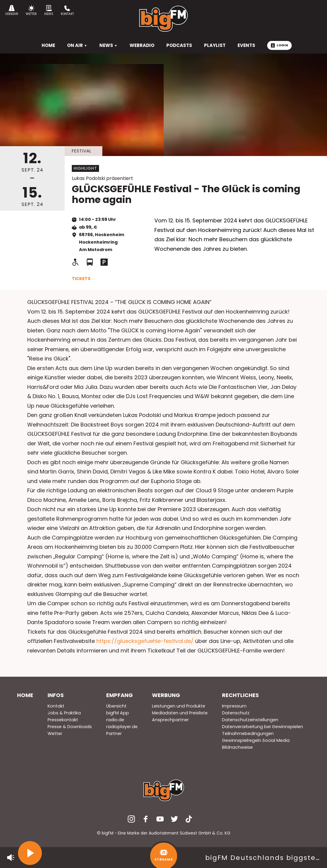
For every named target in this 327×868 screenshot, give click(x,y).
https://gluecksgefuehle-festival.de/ (145, 641)
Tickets (81, 279)
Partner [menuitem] (114, 733)
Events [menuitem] (246, 45)
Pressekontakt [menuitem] (63, 720)
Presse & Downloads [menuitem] (70, 727)
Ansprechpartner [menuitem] (170, 720)
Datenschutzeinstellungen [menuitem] (250, 720)
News (49, 11)
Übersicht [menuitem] (116, 706)
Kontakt (67, 11)
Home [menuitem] (25, 695)
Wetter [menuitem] (55, 733)
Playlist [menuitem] (215, 45)
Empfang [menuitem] (120, 695)
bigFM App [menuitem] (118, 713)
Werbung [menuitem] (166, 695)
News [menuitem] (108, 45)
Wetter (31, 11)
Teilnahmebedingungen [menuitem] (248, 733)
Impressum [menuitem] (234, 706)
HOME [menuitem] (48, 45)
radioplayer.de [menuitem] (122, 727)
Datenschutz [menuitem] (236, 713)
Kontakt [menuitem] (56, 706)
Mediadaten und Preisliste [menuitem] (180, 713)
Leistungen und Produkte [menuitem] (179, 706)
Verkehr (12, 11)
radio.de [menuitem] (115, 720)
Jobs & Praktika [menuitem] (64, 713)
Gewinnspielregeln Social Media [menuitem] (256, 740)
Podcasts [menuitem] (179, 45)
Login (279, 45)
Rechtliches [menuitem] (240, 695)
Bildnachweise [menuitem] (237, 747)
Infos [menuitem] (56, 695)
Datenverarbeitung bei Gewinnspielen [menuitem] (263, 727)
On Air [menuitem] (77, 45)
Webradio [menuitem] (142, 45)
